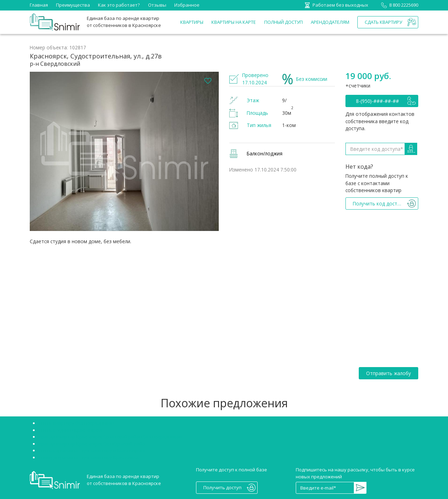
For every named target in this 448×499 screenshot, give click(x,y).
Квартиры (192, 22)
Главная (39, 5)
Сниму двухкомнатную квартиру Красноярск (89, 457)
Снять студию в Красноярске (71, 430)
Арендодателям (330, 22)
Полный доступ (283, 22)
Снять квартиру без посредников (76, 423)
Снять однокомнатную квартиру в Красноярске (92, 450)
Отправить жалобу (388, 373)
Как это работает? (119, 5)
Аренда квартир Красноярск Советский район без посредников (110, 437)
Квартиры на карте (234, 22)
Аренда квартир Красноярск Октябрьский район (93, 444)
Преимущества (73, 5)
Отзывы (157, 5)
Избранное (187, 5)
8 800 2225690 (398, 5)
